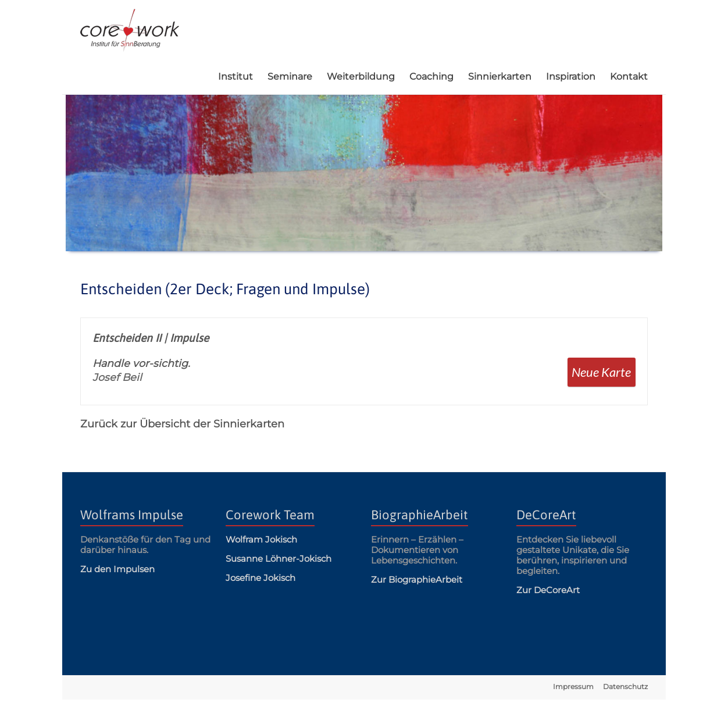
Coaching (431, 76)
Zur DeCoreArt (548, 590)
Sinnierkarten (500, 76)
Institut (235, 76)
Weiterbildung (361, 76)
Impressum (573, 686)
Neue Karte (601, 372)
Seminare (290, 76)
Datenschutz (625, 686)
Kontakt (629, 76)
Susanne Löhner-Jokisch (279, 559)
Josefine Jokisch (260, 578)
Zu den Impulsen (117, 569)
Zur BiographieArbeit (417, 579)
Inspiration (571, 76)
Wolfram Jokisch (261, 539)
